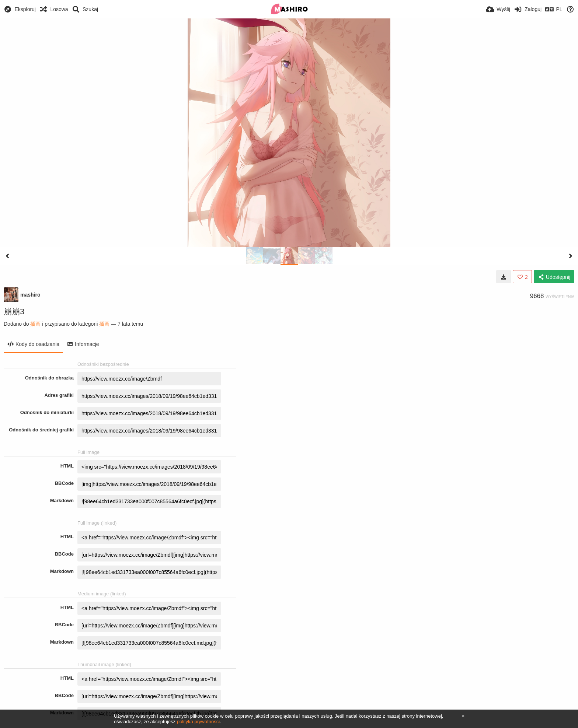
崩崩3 (14, 311)
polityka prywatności (198, 722)
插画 (35, 324)
